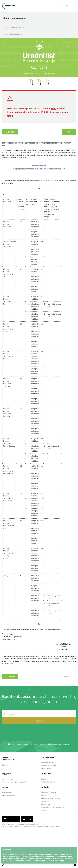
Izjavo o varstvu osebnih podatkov (55, 744)
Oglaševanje (45, 801)
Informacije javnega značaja (50, 798)
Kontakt (44, 795)
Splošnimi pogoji (31, 744)
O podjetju (45, 793)
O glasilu (5, 765)
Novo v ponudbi (7, 779)
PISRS (10, 116)
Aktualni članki (7, 793)
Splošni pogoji (46, 804)
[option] (39, 68)
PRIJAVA (39, 721)
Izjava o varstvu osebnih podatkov (53, 807)
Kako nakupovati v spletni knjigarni (14, 782)
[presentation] (39, 735)
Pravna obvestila (8, 827)
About (53, 793)
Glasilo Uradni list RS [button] (14, 27)
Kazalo (10, 132)
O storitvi (44, 779)
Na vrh (67, 677)
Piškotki (18, 827)
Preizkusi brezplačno (48, 782)
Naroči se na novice (8, 795)
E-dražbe (44, 810)
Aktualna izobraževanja (49, 763)
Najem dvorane (46, 768)
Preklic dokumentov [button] (13, 35)
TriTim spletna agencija (35, 827)
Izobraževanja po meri (48, 766)
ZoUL (53, 108)
